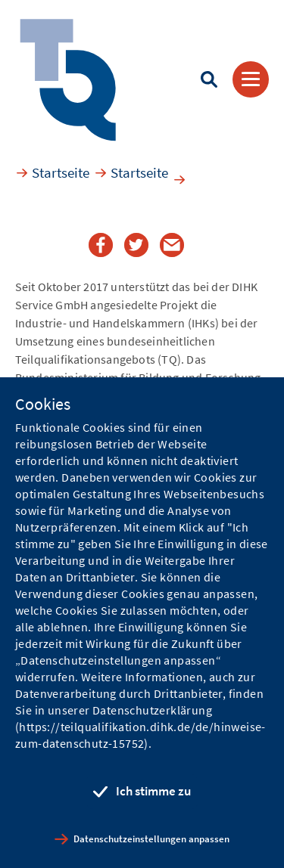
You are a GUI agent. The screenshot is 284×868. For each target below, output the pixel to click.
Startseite (61, 172)
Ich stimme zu (153, 791)
